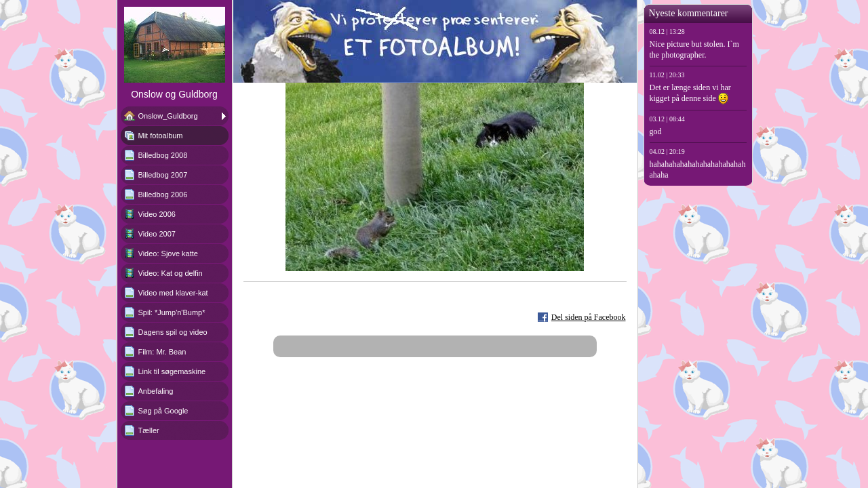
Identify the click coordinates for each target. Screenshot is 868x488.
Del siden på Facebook (589, 317)
